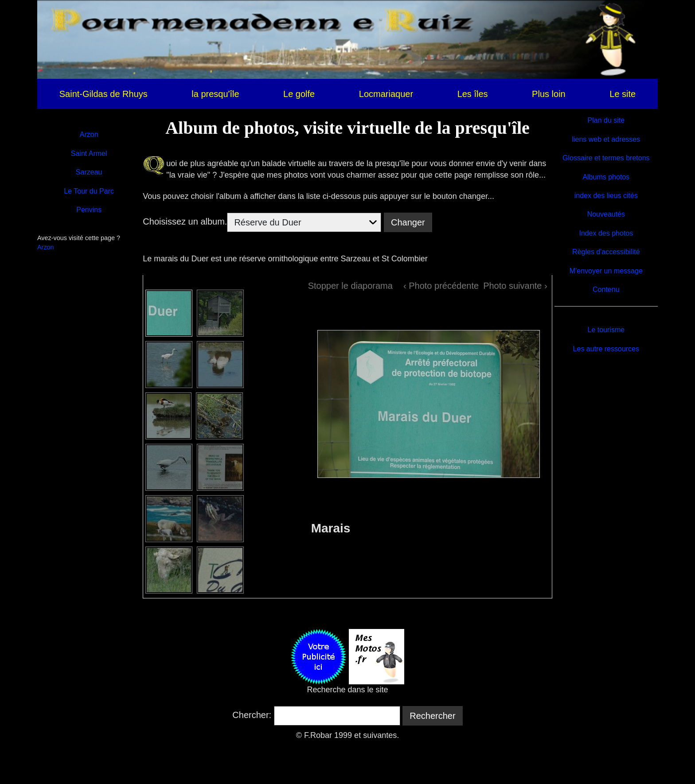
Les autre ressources (606, 349)
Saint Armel (89, 153)
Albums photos (606, 177)
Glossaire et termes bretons (606, 158)
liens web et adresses (606, 139)
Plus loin (549, 94)
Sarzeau (89, 172)
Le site (623, 94)
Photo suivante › (515, 286)
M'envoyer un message (606, 271)
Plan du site (606, 120)
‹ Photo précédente (441, 286)
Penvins (89, 210)
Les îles (473, 94)
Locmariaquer (386, 94)
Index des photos (606, 233)
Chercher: (252, 715)
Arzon (89, 134)
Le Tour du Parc (89, 191)
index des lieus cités (606, 196)
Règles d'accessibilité (606, 252)
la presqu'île (215, 94)
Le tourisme (606, 330)
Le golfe (299, 94)
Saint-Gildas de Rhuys (103, 94)
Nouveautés (606, 214)
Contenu (606, 289)
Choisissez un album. (185, 221)
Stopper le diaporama (350, 286)
